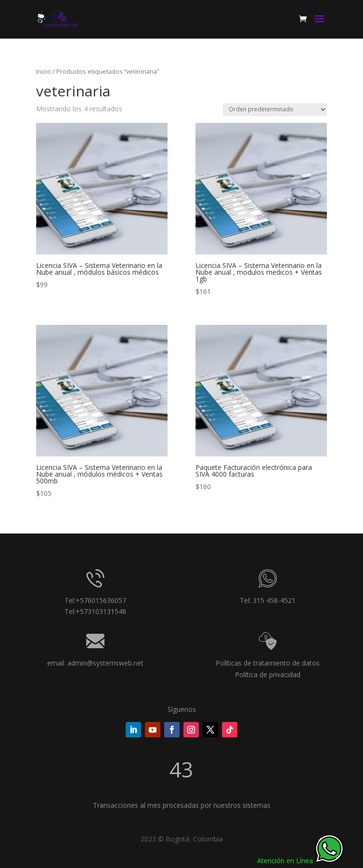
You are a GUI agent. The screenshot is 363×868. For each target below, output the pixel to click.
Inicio (44, 71)
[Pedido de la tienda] (275, 110)
